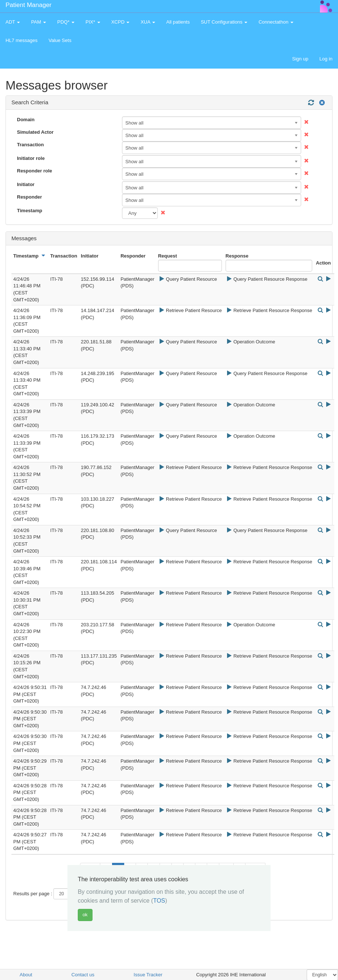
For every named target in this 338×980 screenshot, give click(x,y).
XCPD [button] (121, 22)
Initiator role (31, 158)
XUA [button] (148, 22)
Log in (326, 59)
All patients (178, 22)
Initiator (26, 184)
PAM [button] (39, 22)
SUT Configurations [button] (224, 22)
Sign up (300, 59)
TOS (159, 901)
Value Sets (60, 40)
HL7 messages (22, 40)
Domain (26, 120)
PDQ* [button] (66, 22)
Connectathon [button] (276, 22)
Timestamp (29, 211)
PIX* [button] (93, 22)
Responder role (34, 171)
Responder (29, 197)
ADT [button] (13, 22)
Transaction (30, 145)
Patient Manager (29, 5)
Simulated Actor (35, 132)
